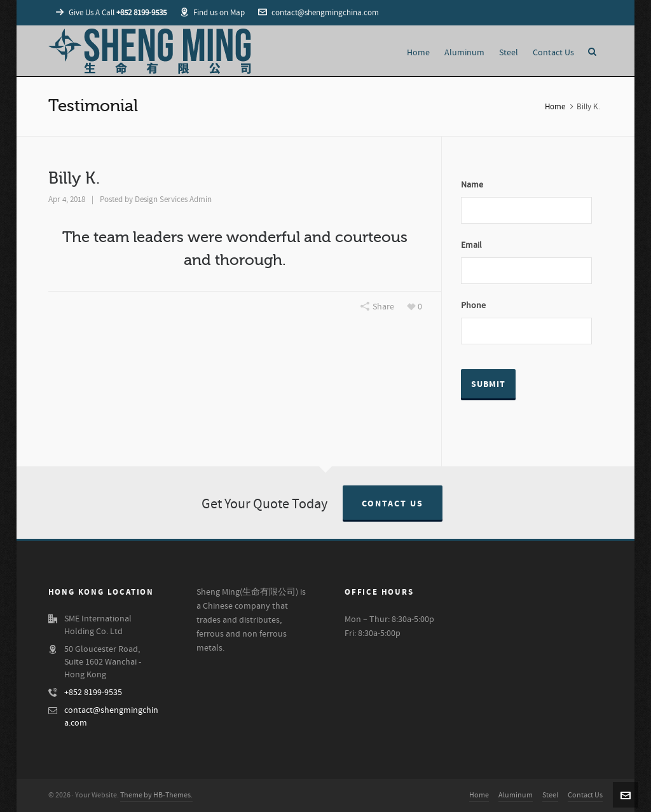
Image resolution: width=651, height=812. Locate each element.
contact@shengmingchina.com (319, 13)
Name (472, 185)
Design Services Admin (173, 200)
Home (555, 107)
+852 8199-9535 (93, 693)
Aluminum (516, 795)
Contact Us (393, 504)
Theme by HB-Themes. (156, 795)
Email (471, 245)
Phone (473, 306)
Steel (550, 795)
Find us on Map (212, 13)
